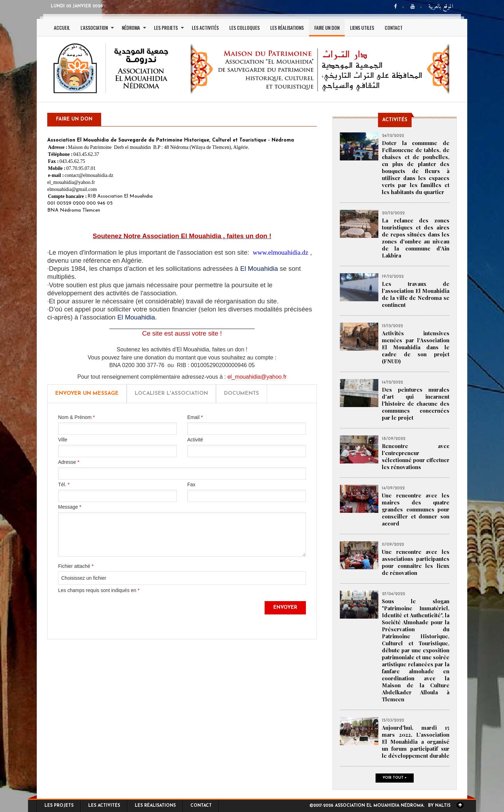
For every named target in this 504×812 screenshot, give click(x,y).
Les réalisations (287, 27)
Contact (394, 27)
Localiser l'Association (171, 394)
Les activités (205, 27)
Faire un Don (327, 27)
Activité (195, 440)
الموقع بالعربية (441, 7)
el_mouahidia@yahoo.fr (257, 377)
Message (70, 507)
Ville (63, 440)
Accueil (62, 27)
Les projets (166, 27)
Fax (191, 484)
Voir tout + (395, 778)
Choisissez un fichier (84, 578)
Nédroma (131, 27)
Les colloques (244, 27)
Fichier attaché (76, 566)
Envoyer (285, 608)
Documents (241, 394)
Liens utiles (362, 27)
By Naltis (439, 806)
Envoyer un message (87, 394)
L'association (94, 27)
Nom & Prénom (76, 417)
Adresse (69, 462)
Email (195, 417)
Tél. (64, 484)
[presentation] (111, 615)
